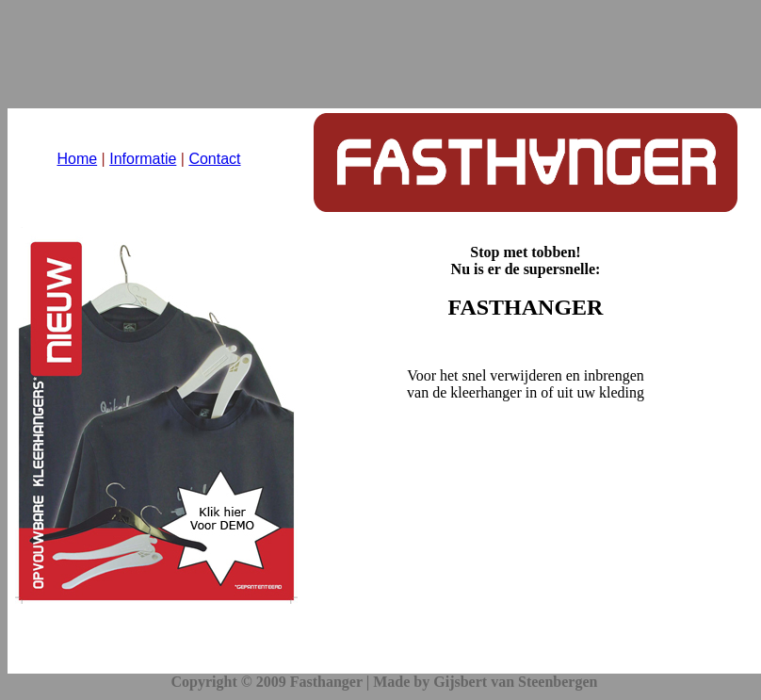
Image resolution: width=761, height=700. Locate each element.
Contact (214, 159)
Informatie (143, 159)
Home (77, 159)
